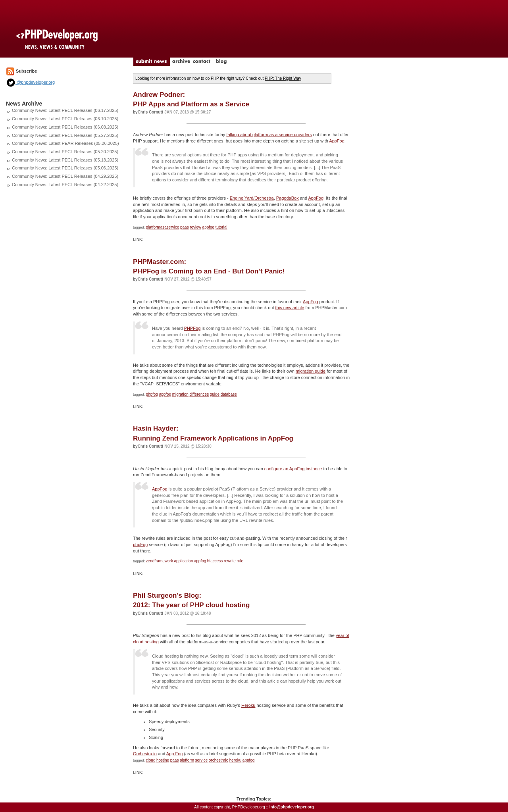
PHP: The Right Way (283, 78)
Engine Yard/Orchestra (252, 198)
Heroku (248, 705)
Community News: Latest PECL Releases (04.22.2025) (65, 185)
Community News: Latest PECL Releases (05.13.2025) (65, 160)
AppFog (337, 141)
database (229, 394)
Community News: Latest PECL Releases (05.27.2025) (65, 135)
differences (199, 394)
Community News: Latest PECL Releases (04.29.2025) (65, 176)
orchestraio (218, 760)
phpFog (140, 545)
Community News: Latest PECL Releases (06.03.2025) (65, 127)
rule (240, 561)
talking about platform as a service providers (269, 135)
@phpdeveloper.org (30, 82)
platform (187, 760)
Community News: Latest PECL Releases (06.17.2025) (65, 110)
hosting (163, 760)
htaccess (215, 561)
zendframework (160, 561)
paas (185, 227)
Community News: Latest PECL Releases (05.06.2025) (65, 168)
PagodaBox (288, 198)
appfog (209, 227)
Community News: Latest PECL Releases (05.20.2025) (65, 152)
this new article (290, 308)
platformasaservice (163, 227)
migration (180, 394)
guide (215, 394)
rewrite (230, 561)
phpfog (152, 394)
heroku (236, 760)
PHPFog (192, 328)
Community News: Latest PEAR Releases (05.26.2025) (65, 143)
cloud (151, 760)
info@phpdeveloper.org (292, 807)
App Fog (175, 754)
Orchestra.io (145, 754)
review (195, 227)
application (183, 561)
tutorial (221, 227)
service (202, 760)
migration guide (311, 371)
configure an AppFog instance (293, 469)
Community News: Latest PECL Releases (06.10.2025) (65, 119)
